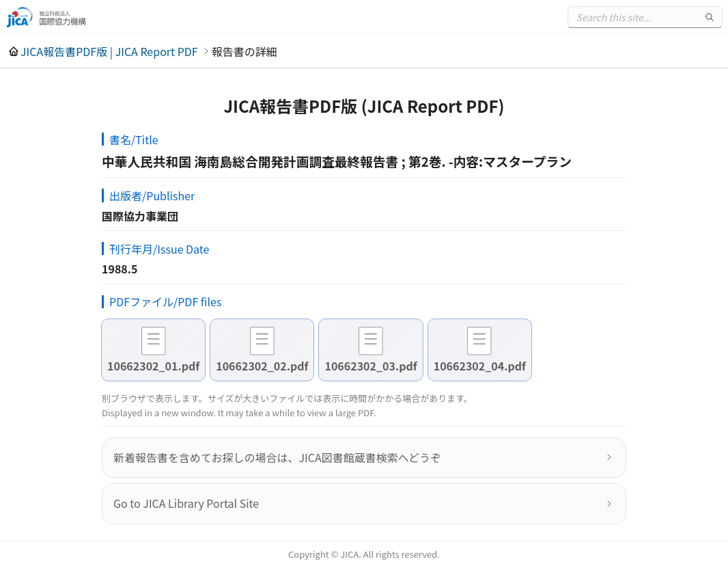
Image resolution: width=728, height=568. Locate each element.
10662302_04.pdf (480, 366)
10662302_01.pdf (153, 366)
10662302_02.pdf (262, 366)
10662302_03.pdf (370, 366)
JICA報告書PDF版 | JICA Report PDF (109, 51)
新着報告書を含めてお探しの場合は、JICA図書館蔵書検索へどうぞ (277, 457)
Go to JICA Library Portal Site (186, 503)
